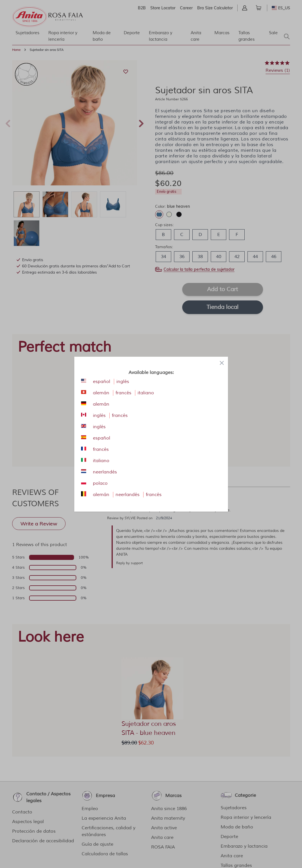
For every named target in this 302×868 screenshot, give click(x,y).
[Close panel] (222, 363)
